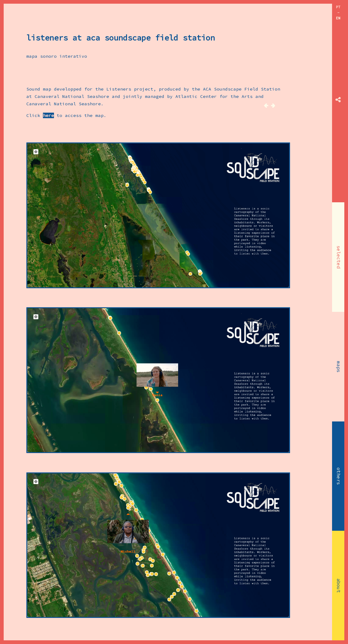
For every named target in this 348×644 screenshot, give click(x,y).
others (339, 476)
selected (339, 257)
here (48, 115)
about (339, 586)
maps (339, 367)
